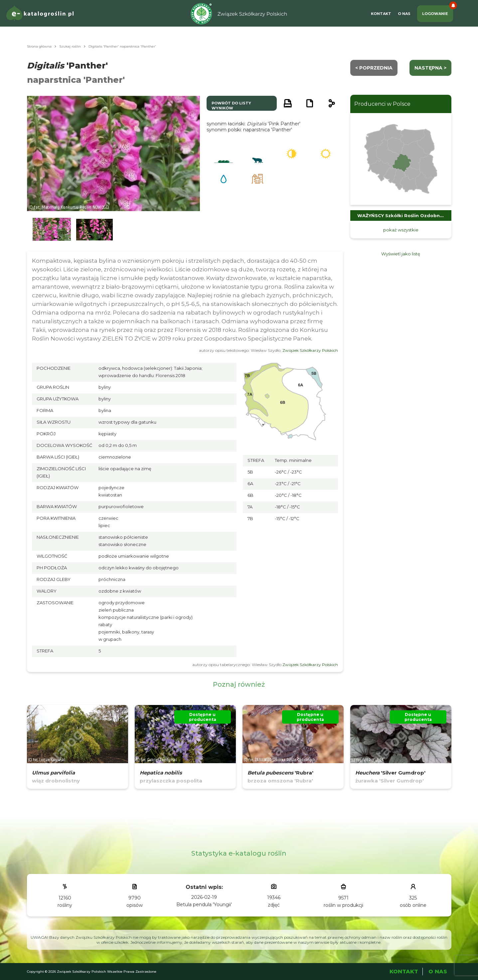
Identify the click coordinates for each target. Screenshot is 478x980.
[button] (52, 230)
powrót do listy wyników (231, 106)
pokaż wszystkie (401, 230)
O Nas (404, 14)
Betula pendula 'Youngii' (204, 905)
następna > (430, 68)
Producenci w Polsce (382, 104)
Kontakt (381, 14)
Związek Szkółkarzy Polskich (310, 350)
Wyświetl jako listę (401, 254)
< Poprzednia (374, 68)
